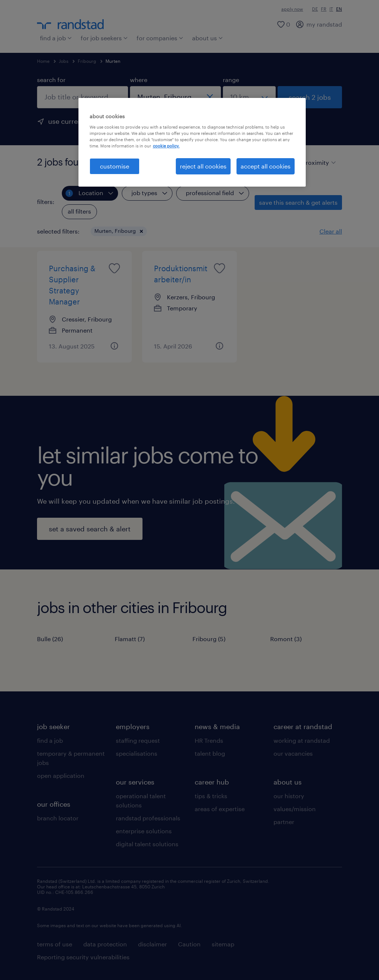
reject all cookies (203, 166)
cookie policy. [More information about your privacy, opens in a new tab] (166, 146)
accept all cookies (266, 166)
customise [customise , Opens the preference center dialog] (115, 166)
